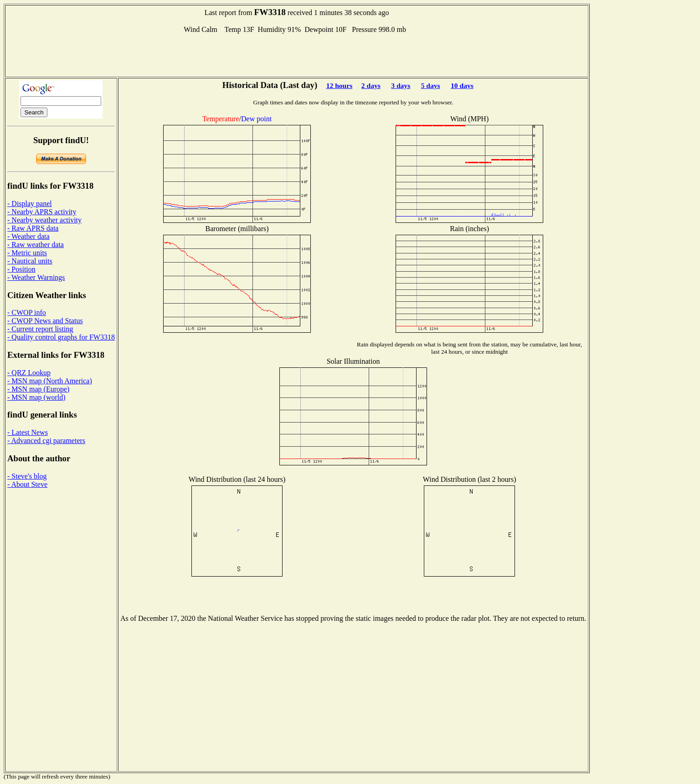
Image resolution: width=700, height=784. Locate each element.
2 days (371, 85)
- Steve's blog (27, 476)
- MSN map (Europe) (38, 389)
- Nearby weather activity (44, 220)
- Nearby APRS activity (42, 212)
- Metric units (27, 253)
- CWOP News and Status (45, 321)
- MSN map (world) (36, 397)
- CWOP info (27, 312)
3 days (401, 85)
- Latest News (28, 432)
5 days (431, 85)
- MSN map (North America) (50, 381)
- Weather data (28, 236)
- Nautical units (30, 261)
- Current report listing (40, 329)
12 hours (340, 85)
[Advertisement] (297, 54)
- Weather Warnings (36, 277)
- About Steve (27, 484)
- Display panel (30, 204)
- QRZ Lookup (29, 373)
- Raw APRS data (33, 228)
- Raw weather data (36, 245)
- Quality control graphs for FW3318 (61, 337)
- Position (21, 269)
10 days (462, 85)
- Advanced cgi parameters (46, 441)
